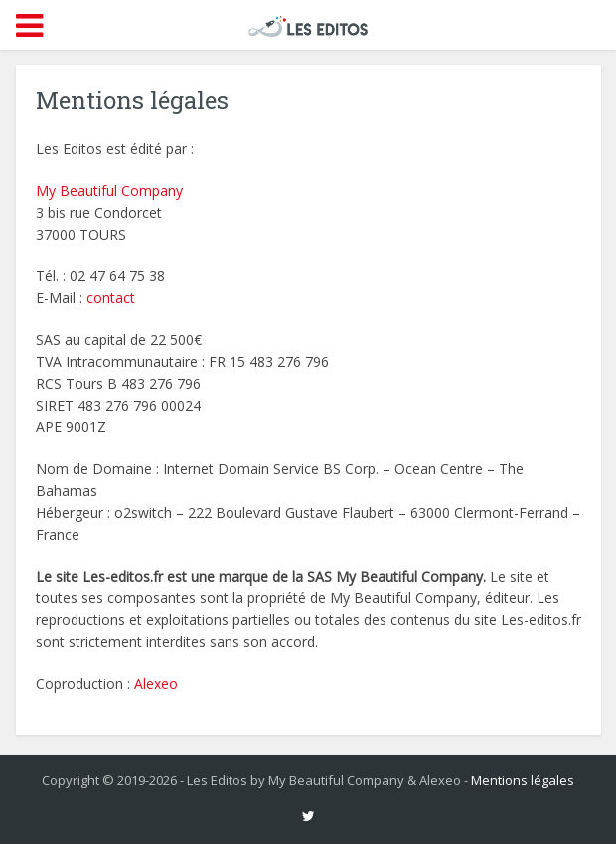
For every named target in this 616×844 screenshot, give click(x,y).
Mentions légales (523, 780)
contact (111, 298)
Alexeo (156, 683)
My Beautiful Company (109, 190)
